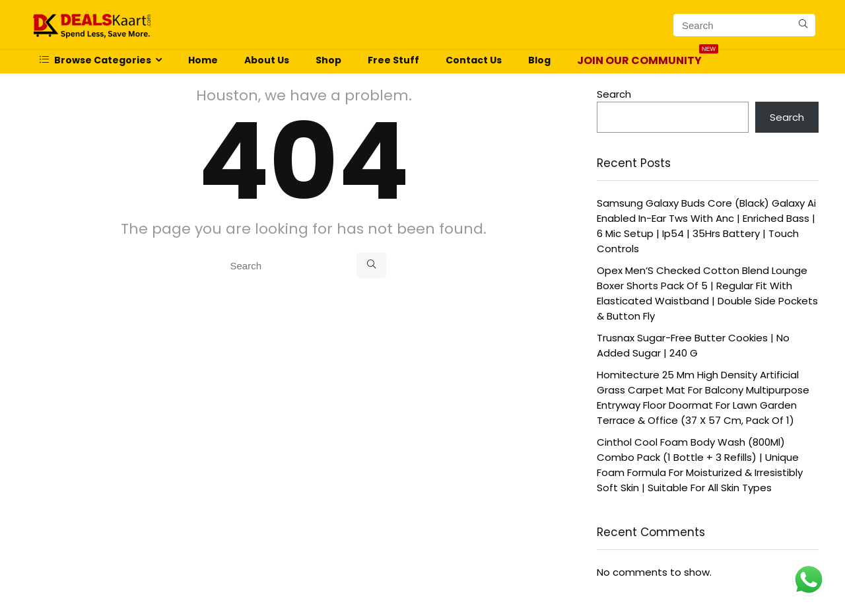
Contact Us (474, 60)
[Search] (803, 25)
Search (614, 94)
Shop (328, 60)
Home (203, 60)
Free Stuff (393, 60)
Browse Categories (95, 60)
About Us (267, 60)
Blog (539, 60)
